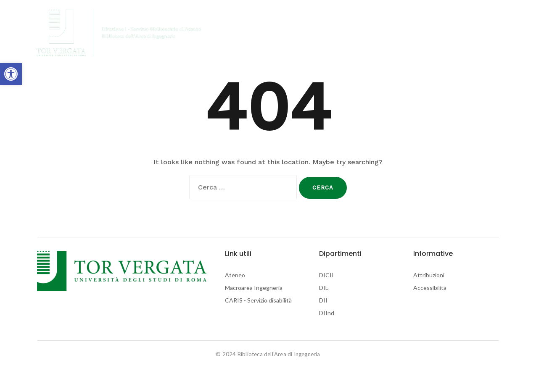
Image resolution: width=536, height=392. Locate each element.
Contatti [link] (411, 33)
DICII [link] (326, 275)
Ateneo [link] (235, 275)
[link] (11, 74)
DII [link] (323, 300)
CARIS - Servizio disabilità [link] (258, 300)
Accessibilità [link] (430, 288)
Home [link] (226, 33)
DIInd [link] (327, 313)
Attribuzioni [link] (429, 275)
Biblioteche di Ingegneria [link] (280, 33)
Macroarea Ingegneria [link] (254, 288)
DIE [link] (324, 288)
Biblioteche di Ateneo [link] (358, 33)
